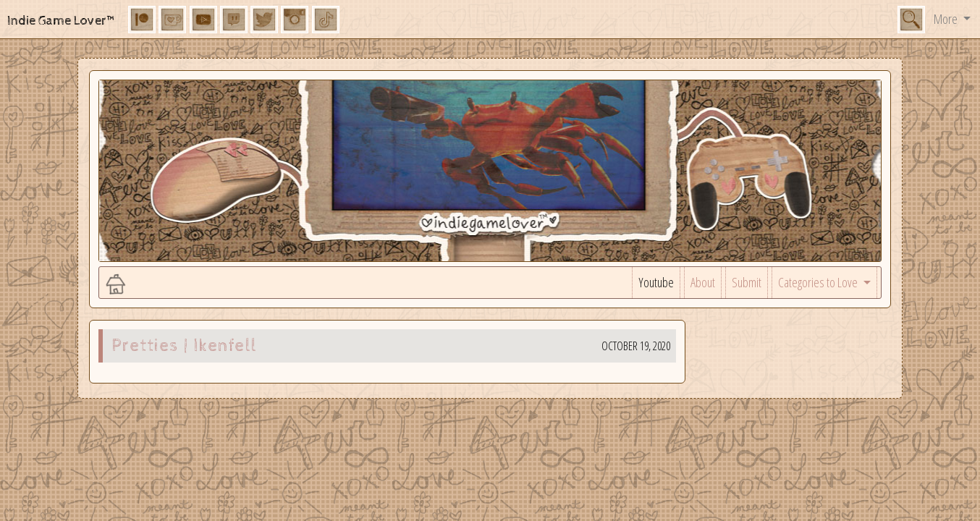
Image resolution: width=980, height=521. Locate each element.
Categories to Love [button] (819, 282)
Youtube (656, 282)
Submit (747, 282)
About (703, 282)
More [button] (947, 19)
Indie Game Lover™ (62, 21)
